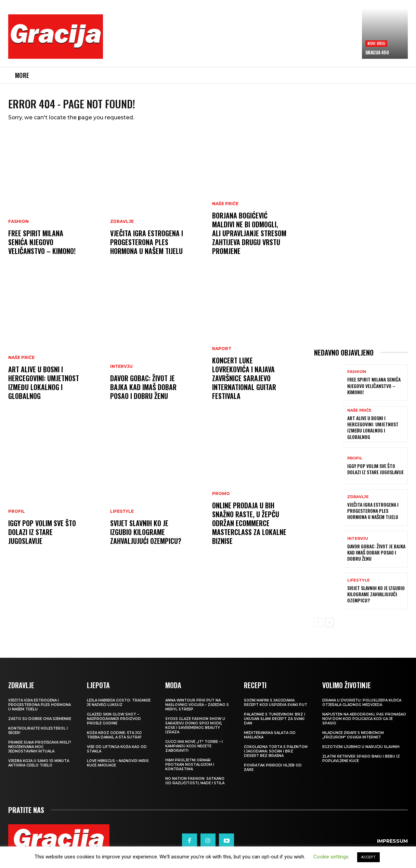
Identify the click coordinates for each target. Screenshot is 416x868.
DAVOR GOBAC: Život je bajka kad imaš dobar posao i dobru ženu (143, 392)
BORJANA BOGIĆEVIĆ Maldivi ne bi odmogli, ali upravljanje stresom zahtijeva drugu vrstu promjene (249, 238)
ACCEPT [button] (368, 857)
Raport (222, 353)
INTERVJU (121, 371)
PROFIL (17, 516)
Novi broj (376, 43)
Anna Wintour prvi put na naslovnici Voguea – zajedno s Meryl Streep (197, 710)
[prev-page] (318, 627)
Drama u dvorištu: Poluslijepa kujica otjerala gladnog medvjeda (362, 707)
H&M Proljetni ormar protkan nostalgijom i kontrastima (190, 769)
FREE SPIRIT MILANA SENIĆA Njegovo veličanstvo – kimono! (42, 247)
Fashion (18, 226)
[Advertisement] (234, 41)
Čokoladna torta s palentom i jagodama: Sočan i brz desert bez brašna (276, 756)
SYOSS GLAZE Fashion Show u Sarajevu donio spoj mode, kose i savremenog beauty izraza (195, 730)
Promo (221, 498)
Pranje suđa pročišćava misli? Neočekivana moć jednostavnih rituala (40, 752)
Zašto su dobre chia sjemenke (40, 724)
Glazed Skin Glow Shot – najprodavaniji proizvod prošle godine (114, 724)
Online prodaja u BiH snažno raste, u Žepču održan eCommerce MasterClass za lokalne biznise (249, 528)
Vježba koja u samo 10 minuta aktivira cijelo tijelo (39, 768)
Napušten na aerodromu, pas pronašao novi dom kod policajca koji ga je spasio (364, 724)
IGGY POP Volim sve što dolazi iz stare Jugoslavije (42, 537)
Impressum (392, 846)
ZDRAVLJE (122, 226)
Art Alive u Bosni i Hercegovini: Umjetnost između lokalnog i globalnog (44, 387)
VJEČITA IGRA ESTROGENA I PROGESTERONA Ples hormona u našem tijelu (147, 247)
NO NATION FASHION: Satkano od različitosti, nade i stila (195, 786)
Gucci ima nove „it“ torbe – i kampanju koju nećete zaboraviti (194, 751)
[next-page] (329, 627)
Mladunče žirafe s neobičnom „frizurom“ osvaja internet (353, 740)
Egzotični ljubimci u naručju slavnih (361, 752)
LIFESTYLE (122, 516)
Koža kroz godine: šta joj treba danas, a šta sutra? (114, 740)
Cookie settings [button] (331, 857)
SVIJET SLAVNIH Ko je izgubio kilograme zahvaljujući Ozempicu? (146, 537)
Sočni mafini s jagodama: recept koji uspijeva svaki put (276, 707)
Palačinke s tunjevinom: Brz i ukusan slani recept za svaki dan (275, 724)
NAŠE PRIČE (21, 362)
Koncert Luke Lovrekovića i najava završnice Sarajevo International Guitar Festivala (244, 383)
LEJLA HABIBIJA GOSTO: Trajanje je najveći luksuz (119, 707)
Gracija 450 (377, 52)
